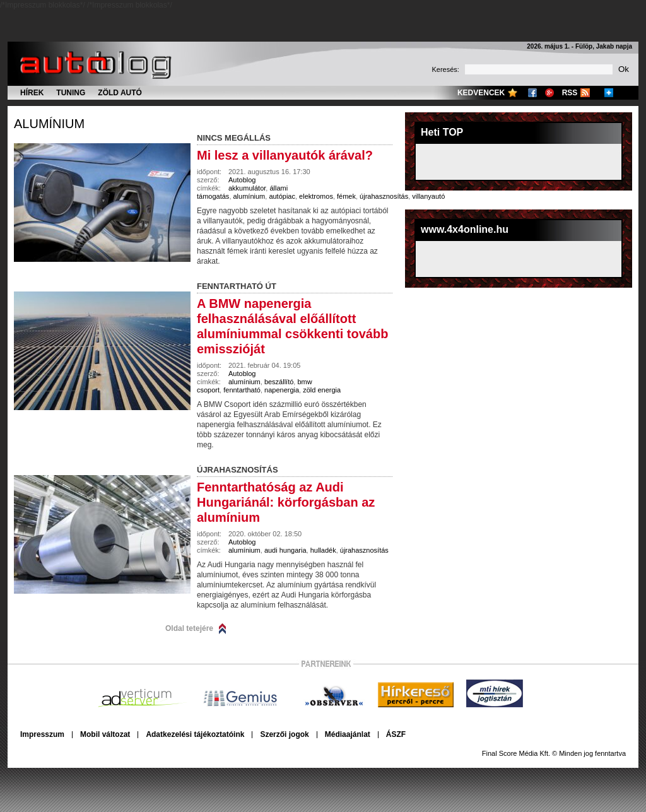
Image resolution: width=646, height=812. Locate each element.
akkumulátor (247, 188)
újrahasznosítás (384, 196)
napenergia (282, 390)
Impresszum (42, 734)
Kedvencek (481, 93)
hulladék (323, 550)
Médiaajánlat (348, 734)
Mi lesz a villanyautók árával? (285, 155)
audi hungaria (285, 550)
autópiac (282, 196)
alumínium (49, 124)
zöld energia (322, 390)
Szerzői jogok (284, 734)
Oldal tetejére (189, 628)
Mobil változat (105, 734)
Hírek (32, 93)
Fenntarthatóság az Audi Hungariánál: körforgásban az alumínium (286, 502)
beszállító (279, 382)
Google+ (549, 93)
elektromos (316, 196)
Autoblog (242, 180)
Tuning (71, 93)
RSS (570, 93)
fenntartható (242, 390)
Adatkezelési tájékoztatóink (195, 734)
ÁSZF (396, 734)
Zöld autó (120, 93)
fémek (346, 196)
